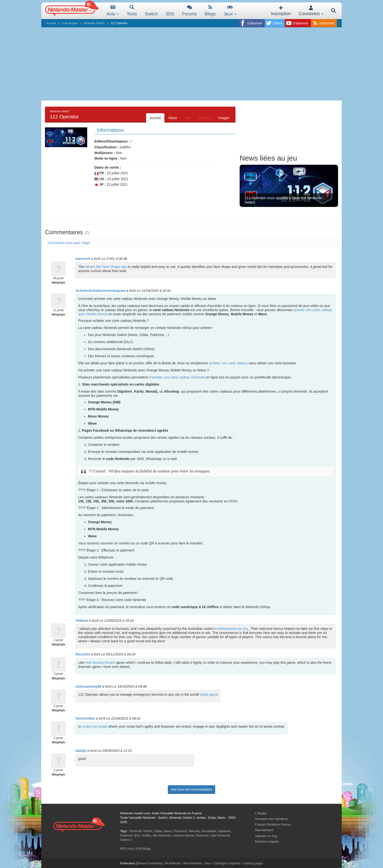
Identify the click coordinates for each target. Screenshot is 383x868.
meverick (83, 259)
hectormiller (85, 718)
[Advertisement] (191, 64)
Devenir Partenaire (149, 863)
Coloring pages (253, 863)
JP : (100, 185)
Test (187, 118)
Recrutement (264, 830)
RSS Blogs (143, 849)
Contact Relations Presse (273, 824)
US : (100, 179)
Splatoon (224, 831)
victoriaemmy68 (88, 686)
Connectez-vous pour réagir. (69, 243)
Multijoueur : (105, 153)
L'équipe (261, 813)
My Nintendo (162, 835)
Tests (132, 11)
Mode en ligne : (107, 158)
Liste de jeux (69, 23)
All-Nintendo (173, 863)
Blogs (210, 11)
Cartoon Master (183, 835)
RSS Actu (127, 849)
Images (224, 118)
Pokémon (180, 831)
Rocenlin (83, 654)
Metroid (194, 831)
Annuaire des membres (271, 819)
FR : (100, 173)
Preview (204, 118)
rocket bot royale (95, 726)
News (172, 118)
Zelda (158, 831)
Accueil (51, 23)
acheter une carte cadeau (228, 363)
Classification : (107, 147)
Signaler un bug (266, 836)
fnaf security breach (100, 663)
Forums (189, 11)
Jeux (230, 11)
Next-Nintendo (193, 863)
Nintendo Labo (206, 835)
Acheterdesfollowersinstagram (101, 291)
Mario (168, 831)
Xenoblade (209, 831)
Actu (113, 11)
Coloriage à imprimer (227, 863)
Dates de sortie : (108, 167)
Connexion (311, 11)
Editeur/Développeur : (112, 141)
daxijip (81, 751)
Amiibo (146, 835)
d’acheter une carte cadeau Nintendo (177, 377)
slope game (209, 694)
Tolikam (82, 621)
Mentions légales (267, 842)
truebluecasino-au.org (231, 629)
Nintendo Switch (94, 23)
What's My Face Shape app (106, 267)
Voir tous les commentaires (191, 789)
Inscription (281, 11)
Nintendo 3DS (130, 835)
